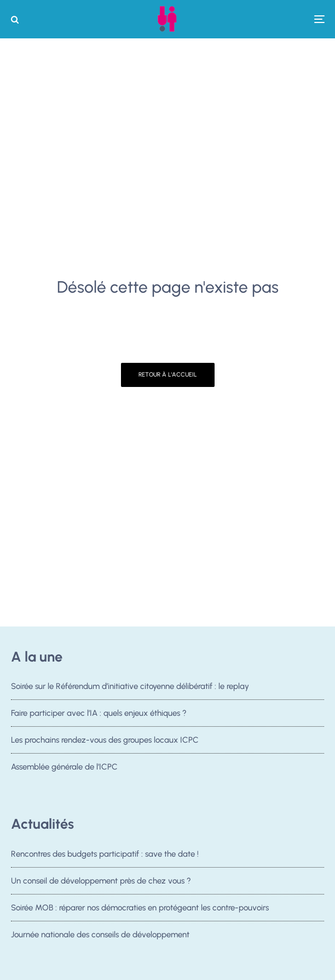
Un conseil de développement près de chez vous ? (101, 881)
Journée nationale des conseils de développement (100, 938)
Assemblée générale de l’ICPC (64, 767)
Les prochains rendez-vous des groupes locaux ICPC (105, 740)
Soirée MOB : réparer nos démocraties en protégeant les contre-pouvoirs (140, 908)
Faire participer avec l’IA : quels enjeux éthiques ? (99, 713)
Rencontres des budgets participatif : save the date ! (105, 854)
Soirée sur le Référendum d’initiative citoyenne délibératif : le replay (130, 686)
